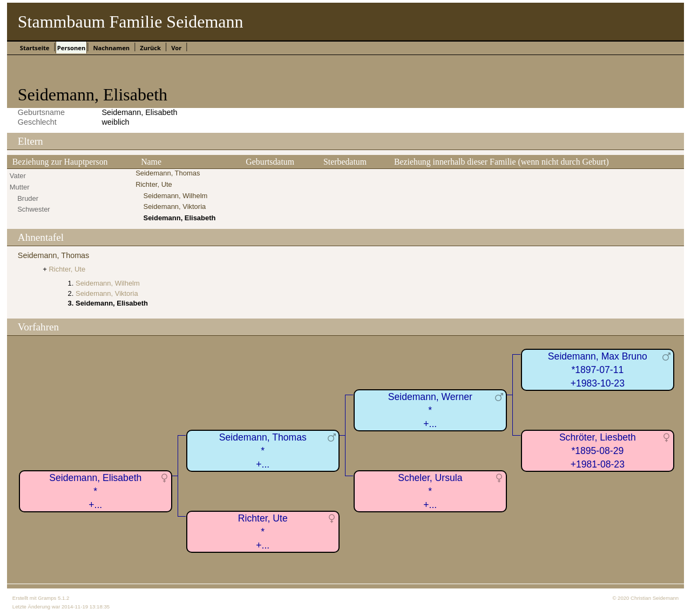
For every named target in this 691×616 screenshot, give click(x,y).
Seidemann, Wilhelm (176, 196)
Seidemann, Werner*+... (430, 410)
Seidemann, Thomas (168, 173)
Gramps (47, 598)
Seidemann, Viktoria (175, 207)
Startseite (35, 48)
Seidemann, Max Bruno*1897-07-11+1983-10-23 (598, 370)
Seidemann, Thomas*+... (263, 451)
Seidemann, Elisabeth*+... (95, 491)
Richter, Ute (154, 184)
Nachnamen (111, 48)
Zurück (150, 48)
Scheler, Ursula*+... (430, 491)
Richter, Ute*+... (263, 532)
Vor (176, 48)
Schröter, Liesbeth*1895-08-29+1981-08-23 (598, 451)
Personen (71, 48)
